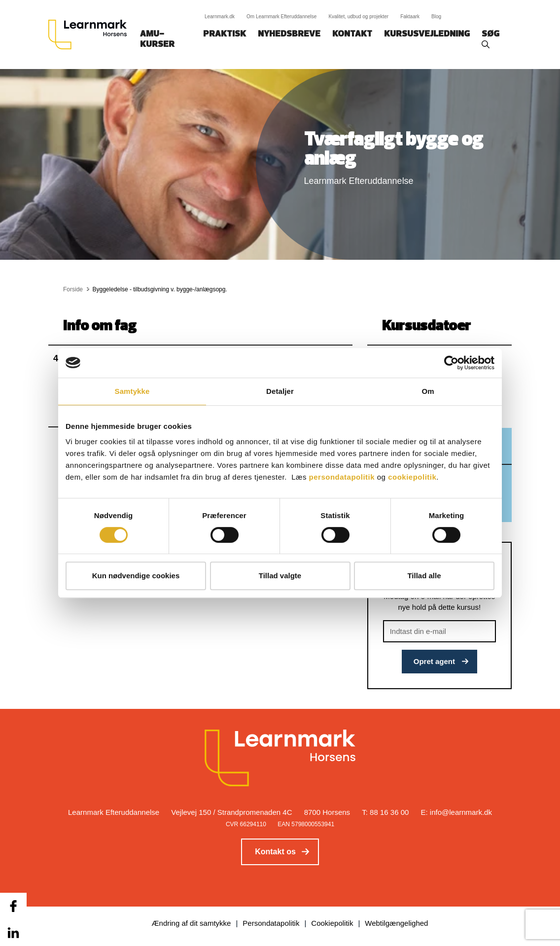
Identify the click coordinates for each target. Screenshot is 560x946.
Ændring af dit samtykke (192, 923)
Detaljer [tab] (280, 391)
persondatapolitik (342, 477)
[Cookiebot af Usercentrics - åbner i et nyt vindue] (451, 363)
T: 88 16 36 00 (385, 812)
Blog (436, 17)
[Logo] (91, 35)
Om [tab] (428, 391)
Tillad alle (424, 576)
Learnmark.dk (220, 17)
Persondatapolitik (271, 923)
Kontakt (352, 34)
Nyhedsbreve (289, 34)
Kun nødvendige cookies (136, 576)
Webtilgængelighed (396, 923)
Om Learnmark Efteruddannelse (281, 17)
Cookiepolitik (332, 923)
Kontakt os (275, 852)
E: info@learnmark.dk (456, 812)
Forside (73, 289)
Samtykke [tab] (132, 391)
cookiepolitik (412, 477)
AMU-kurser (157, 39)
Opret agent (434, 661)
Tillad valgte (280, 576)
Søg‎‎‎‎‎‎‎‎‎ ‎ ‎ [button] (492, 34)
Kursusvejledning (427, 34)
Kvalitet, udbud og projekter (358, 17)
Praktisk (225, 34)
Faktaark (410, 17)
